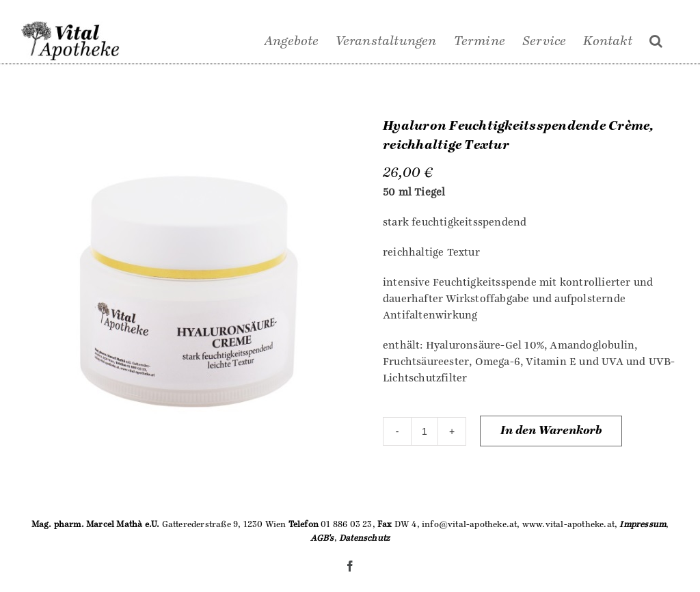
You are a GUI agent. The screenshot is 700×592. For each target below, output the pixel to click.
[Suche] (656, 41)
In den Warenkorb (551, 431)
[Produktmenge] (425, 431)
